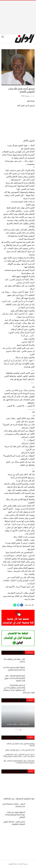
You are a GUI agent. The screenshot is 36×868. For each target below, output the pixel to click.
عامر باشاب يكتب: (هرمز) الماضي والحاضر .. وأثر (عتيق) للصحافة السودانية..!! (19, 762)
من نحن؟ (25, 864)
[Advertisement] (18, 14)
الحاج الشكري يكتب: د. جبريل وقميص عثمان (20, 750)
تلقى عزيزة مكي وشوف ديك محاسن (14, 660)
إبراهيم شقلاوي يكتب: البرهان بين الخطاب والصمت (20, 744)
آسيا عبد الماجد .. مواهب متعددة (18, 724)
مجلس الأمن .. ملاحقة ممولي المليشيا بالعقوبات (14, 823)
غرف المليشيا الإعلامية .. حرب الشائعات (19, 799)
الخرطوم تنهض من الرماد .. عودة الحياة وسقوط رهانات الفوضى (15, 815)
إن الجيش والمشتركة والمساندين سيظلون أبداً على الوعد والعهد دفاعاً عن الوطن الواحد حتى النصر (19, 689)
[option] (18, 717)
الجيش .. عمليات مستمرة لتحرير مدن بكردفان (14, 805)
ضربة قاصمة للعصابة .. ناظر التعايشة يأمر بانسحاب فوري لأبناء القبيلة (15, 678)
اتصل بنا (20, 864)
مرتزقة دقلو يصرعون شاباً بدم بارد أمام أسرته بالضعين (14, 669)
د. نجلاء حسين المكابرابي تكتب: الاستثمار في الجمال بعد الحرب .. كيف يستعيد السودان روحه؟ (19, 755)
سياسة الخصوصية (13, 864)
